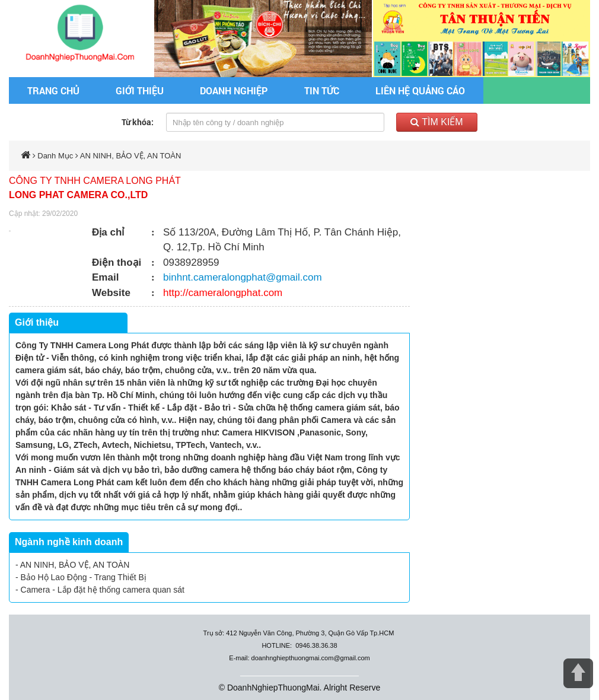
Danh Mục (55, 156)
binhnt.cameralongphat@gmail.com (243, 277)
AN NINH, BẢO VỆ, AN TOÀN (131, 156)
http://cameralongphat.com (223, 293)
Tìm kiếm (437, 122)
